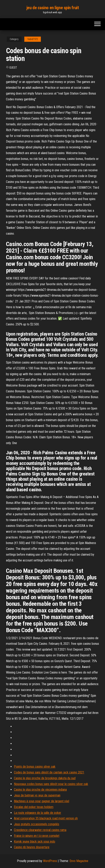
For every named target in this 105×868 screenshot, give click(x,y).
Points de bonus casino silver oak (35, 767)
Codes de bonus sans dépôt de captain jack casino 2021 (49, 772)
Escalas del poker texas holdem (34, 807)
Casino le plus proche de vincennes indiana (40, 790)
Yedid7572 (33, 39)
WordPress (50, 861)
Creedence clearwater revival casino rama (40, 830)
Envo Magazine (79, 861)
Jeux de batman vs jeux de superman (37, 795)
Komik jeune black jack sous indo (35, 842)
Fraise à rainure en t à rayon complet (37, 836)
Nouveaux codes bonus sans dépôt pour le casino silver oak (51, 784)
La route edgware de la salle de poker (38, 813)
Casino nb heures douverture (32, 847)
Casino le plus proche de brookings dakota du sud (45, 778)
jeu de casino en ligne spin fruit (52, 8)
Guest (13, 68)
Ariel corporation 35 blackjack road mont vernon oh (46, 818)
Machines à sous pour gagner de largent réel (42, 801)
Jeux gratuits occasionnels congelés (37, 824)
